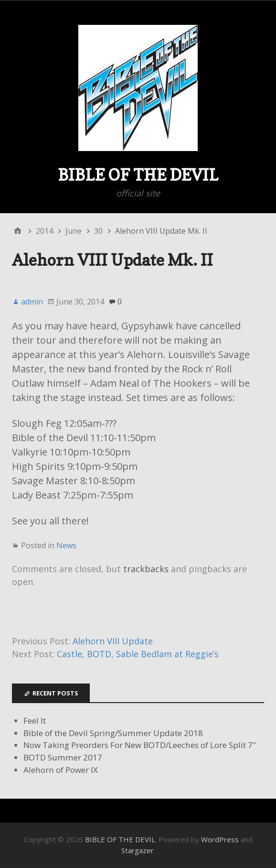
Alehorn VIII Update (113, 641)
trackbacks (146, 569)
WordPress (220, 839)
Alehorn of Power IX (61, 770)
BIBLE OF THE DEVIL (138, 175)
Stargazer (138, 850)
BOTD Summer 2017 (63, 757)
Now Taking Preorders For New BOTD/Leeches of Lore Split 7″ (140, 745)
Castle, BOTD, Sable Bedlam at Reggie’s (138, 654)
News (66, 545)
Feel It (35, 721)
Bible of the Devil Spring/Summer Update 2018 (113, 733)
